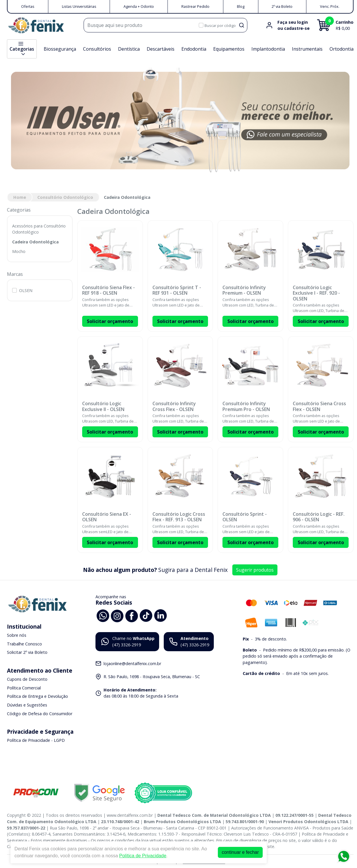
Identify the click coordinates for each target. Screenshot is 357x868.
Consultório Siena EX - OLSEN (107, 517)
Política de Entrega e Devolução (37, 697)
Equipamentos (229, 49)
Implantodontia (268, 49)
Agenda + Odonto (139, 6)
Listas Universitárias (79, 6)
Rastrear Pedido (195, 6)
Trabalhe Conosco (24, 644)
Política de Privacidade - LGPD (36, 740)
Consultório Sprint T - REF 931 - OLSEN (177, 290)
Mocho (19, 251)
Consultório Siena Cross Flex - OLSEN (319, 406)
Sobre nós (17, 635)
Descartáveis (161, 49)
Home (20, 197)
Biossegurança (60, 49)
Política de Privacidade (143, 856)
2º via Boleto (282, 6)
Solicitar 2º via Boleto (27, 653)
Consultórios (97, 49)
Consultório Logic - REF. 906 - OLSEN (319, 517)
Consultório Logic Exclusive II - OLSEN (103, 406)
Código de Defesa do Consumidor (40, 714)
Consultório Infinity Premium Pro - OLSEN (246, 406)
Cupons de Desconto (27, 679)
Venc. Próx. (330, 6)
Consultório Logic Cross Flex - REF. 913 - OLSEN (179, 517)
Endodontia (194, 49)
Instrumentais (307, 49)
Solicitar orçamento (110, 321)
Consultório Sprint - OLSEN (245, 517)
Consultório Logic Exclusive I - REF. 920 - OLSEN (316, 293)
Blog (241, 6)
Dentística (129, 49)
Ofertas (28, 6)
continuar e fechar (240, 852)
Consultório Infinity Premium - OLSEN (244, 290)
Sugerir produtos (255, 570)
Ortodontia (342, 49)
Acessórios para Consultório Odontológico (39, 229)
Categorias (22, 49)
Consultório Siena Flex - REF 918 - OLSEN (108, 290)
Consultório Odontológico (65, 197)
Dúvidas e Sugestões (27, 705)
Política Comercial (24, 688)
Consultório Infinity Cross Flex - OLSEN (174, 406)
